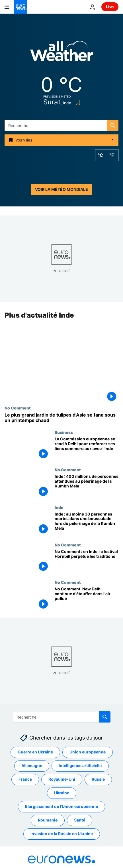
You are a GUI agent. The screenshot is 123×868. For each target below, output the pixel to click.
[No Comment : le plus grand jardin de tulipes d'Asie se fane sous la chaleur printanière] (61, 418)
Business (64, 432)
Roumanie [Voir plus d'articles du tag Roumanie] (48, 820)
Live (110, 7)
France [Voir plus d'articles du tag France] (25, 779)
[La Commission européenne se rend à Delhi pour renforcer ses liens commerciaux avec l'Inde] (87, 449)
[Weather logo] (61, 53)
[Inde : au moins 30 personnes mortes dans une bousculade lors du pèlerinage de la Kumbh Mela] (87, 524)
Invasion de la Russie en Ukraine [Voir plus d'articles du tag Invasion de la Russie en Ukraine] (62, 834)
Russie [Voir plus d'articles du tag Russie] (98, 779)
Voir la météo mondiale (61, 189)
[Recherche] (61, 125)
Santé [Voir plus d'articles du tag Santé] (80, 820)
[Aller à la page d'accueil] (20, 7)
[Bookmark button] (77, 103)
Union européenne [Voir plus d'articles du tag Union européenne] (88, 752)
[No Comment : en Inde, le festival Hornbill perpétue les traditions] (87, 561)
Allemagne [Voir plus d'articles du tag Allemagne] (32, 765)
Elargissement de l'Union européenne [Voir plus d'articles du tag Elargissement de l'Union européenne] (61, 806)
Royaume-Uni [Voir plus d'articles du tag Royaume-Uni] (62, 779)
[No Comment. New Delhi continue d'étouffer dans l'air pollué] (87, 599)
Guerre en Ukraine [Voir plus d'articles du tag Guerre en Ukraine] (35, 752)
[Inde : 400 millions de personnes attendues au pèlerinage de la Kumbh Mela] (87, 486)
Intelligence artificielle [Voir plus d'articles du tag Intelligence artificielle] (80, 765)
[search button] (113, 125)
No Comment (18, 408)
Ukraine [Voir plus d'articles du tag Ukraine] (62, 793)
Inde (59, 507)
